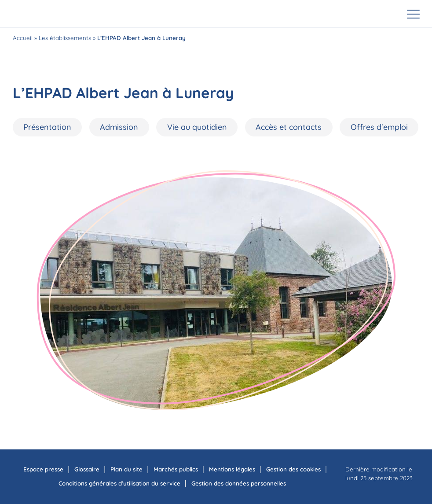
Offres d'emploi (379, 127)
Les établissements (65, 38)
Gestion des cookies (293, 469)
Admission (119, 127)
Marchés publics (176, 469)
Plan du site (126, 469)
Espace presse (43, 469)
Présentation (47, 127)
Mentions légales (232, 469)
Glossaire (87, 469)
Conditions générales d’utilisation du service (119, 483)
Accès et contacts (289, 127)
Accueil (23, 38)
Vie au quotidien (197, 127)
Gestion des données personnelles (239, 483)
